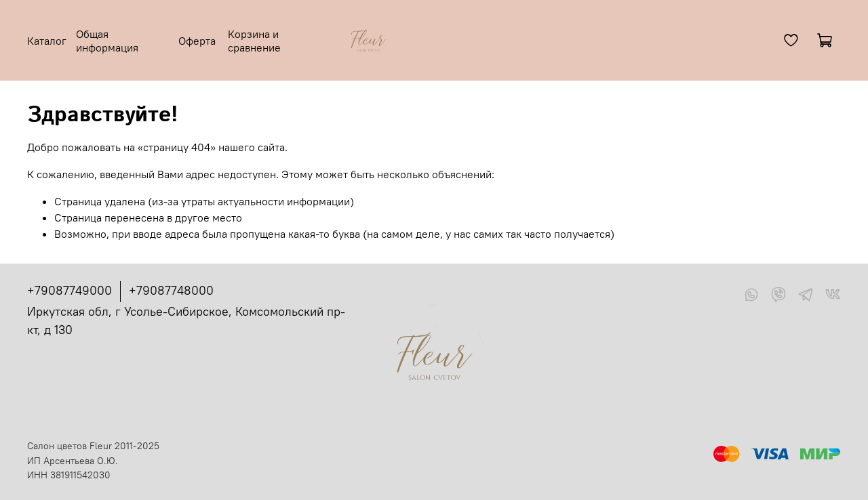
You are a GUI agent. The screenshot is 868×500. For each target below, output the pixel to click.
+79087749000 (70, 290)
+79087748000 (171, 290)
